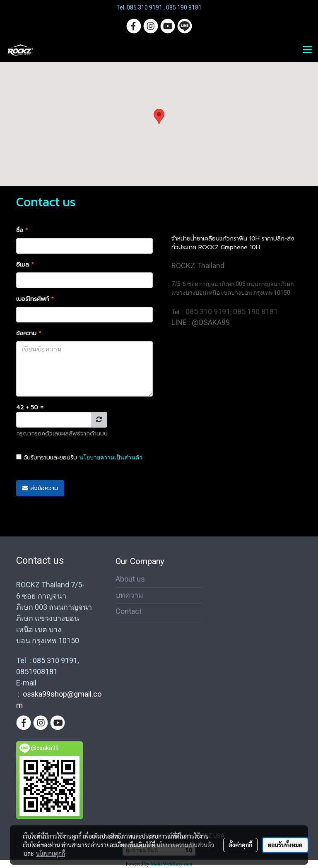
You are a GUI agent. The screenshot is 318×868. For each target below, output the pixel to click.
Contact (129, 611)
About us (130, 579)
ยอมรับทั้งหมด (285, 845)
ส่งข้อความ (40, 488)
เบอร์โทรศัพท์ (35, 299)
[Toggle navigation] (307, 50)
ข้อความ (29, 333)
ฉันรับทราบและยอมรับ (79, 458)
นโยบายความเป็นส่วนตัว (111, 457)
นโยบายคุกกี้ (51, 854)
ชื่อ (22, 230)
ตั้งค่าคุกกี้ (240, 845)
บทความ (129, 595)
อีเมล (25, 265)
